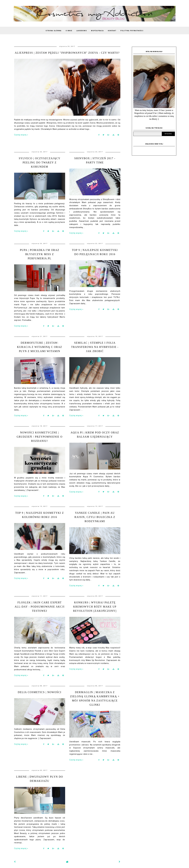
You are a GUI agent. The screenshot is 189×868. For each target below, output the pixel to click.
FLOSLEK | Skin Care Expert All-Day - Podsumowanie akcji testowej (40, 607)
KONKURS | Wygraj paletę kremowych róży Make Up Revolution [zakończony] (95, 607)
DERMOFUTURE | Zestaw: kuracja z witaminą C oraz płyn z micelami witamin (40, 347)
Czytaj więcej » (21, 135)
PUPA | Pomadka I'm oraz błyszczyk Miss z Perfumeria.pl (40, 254)
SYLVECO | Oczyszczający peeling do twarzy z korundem (40, 162)
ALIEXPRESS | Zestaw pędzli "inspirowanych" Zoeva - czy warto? (67, 53)
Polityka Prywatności (132, 31)
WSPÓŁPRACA (97, 31)
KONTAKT (112, 31)
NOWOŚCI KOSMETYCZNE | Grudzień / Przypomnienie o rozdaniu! (40, 437)
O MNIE (69, 31)
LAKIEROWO (82, 31)
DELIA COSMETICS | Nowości (40, 692)
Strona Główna (54, 31)
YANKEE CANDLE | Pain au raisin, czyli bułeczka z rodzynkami (95, 517)
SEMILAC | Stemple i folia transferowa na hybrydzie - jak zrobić (95, 347)
